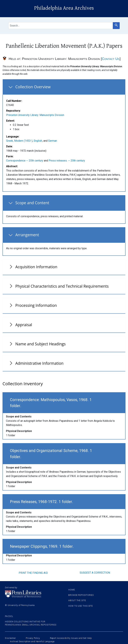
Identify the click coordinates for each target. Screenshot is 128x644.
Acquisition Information (36, 267)
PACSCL (9, 616)
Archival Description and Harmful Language (32, 641)
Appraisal (24, 325)
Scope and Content (32, 203)
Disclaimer (10, 638)
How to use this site (81, 606)
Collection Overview (33, 87)
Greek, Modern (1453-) (19, 141)
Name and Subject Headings (40, 344)
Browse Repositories (81, 595)
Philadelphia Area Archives (64, 8)
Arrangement (27, 235)
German (53, 141)
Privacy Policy (33, 638)
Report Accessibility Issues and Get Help (71, 638)
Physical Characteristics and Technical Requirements (62, 286)
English (38, 141)
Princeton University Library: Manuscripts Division (35, 115)
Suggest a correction (95, 573)
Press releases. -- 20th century (67, 161)
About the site (77, 600)
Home (72, 590)
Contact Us (111, 59)
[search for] (61, 26)
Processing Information (36, 305)
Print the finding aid (33, 573)
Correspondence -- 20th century (25, 161)
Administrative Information (39, 363)
